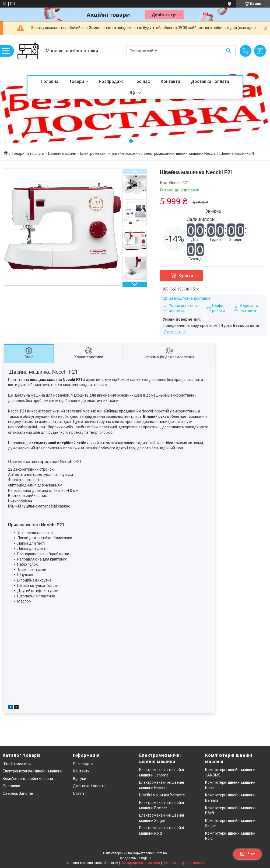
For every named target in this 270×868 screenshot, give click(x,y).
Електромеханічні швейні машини (110, 153)
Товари (77, 81)
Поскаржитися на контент (140, 863)
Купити (186, 276)
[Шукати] (229, 51)
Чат (247, 854)
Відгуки (80, 779)
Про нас (142, 81)
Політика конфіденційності (183, 863)
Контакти (170, 81)
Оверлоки (11, 786)
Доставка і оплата (210, 81)
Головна (50, 81)
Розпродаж (111, 81)
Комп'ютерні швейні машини (28, 779)
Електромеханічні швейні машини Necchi (180, 153)
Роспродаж (83, 764)
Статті (78, 793)
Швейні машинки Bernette (162, 795)
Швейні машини (62, 153)
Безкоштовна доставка (190, 298)
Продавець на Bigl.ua (135, 858)
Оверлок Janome (18, 793)
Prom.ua (161, 853)
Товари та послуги (28, 153)
